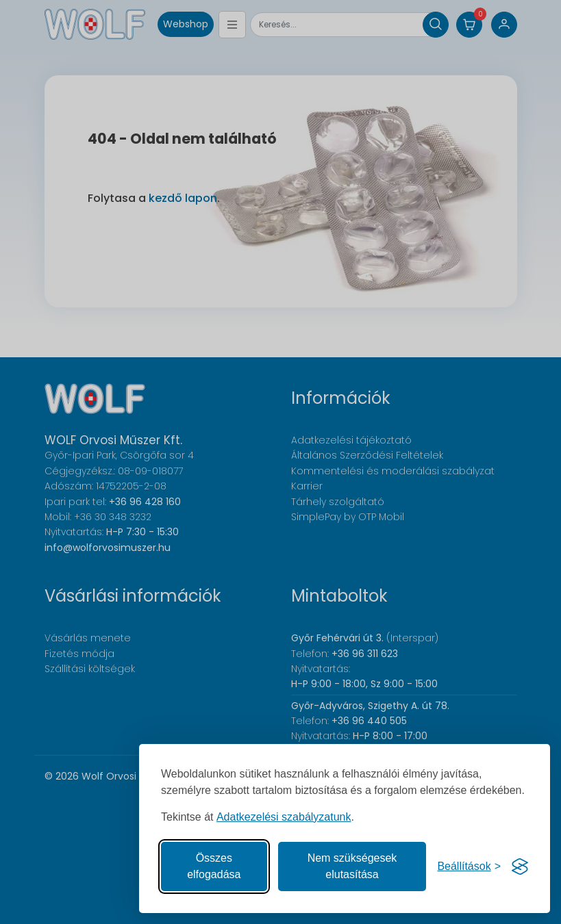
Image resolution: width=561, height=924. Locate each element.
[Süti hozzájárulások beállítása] (469, 867)
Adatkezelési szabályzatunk (284, 817)
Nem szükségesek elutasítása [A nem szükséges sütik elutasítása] (352, 866)
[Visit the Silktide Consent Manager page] (520, 867)
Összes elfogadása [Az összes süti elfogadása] (214, 866)
